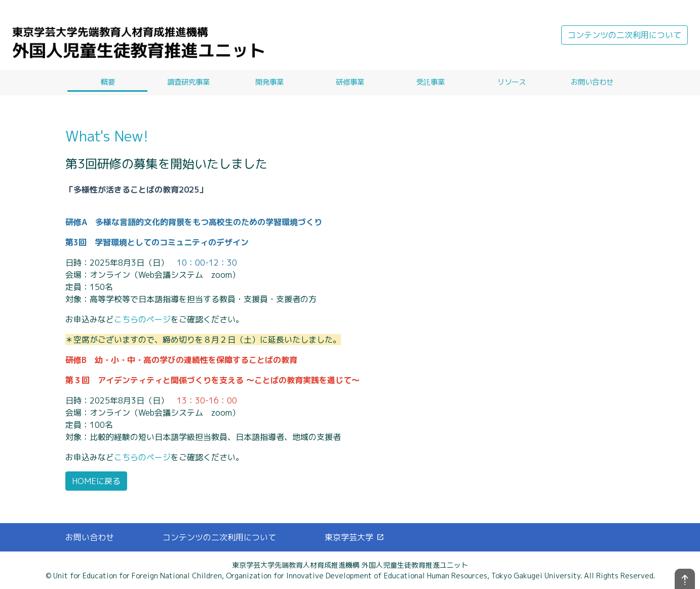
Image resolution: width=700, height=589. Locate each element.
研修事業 (350, 82)
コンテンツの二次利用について (625, 35)
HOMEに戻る (96, 481)
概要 (108, 82)
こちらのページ (142, 319)
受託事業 (431, 82)
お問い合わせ (592, 82)
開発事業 (269, 82)
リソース (512, 82)
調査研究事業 (188, 82)
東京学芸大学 (355, 537)
